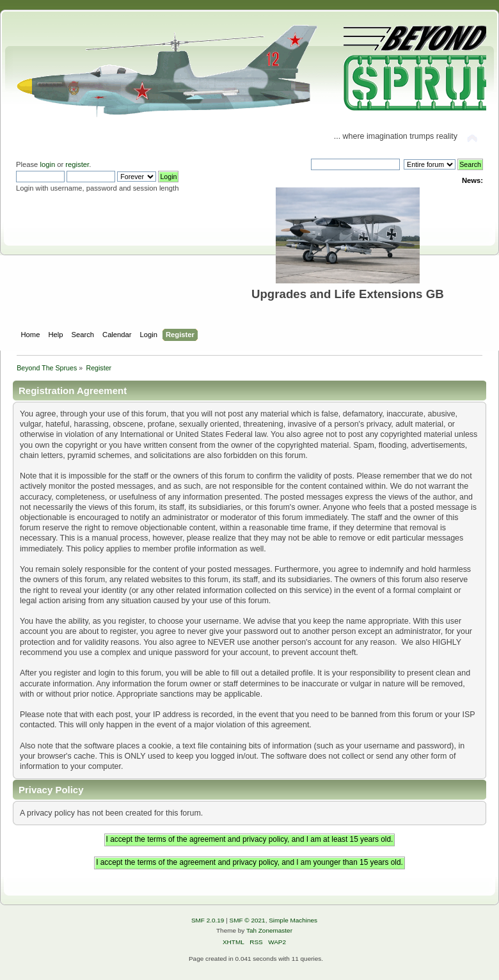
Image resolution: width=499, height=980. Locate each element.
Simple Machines (293, 920)
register (77, 164)
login (47, 164)
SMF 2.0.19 (208, 920)
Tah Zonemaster (269, 930)
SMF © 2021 (248, 920)
